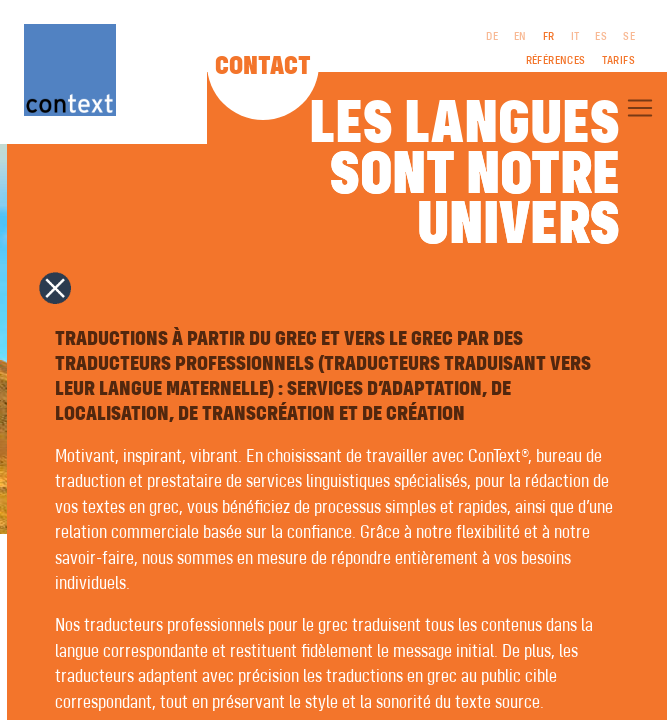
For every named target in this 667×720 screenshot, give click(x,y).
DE (492, 37)
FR (549, 37)
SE (629, 37)
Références (556, 61)
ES (601, 37)
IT (575, 37)
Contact (263, 67)
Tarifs (618, 61)
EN (520, 37)
